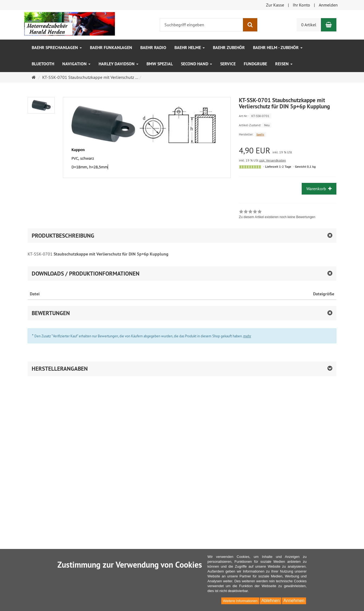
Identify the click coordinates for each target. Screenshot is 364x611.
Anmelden (328, 5)
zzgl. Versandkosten (273, 160)
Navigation (76, 64)
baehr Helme (190, 48)
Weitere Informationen (240, 601)
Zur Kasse (275, 5)
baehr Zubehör (229, 48)
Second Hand (196, 64)
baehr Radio (153, 48)
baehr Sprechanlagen (57, 48)
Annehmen (294, 601)
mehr (247, 336)
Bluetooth (43, 64)
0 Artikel (309, 25)
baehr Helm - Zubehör (278, 48)
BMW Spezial (160, 64)
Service (228, 64)
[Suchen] (250, 25)
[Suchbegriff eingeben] (201, 25)
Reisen (284, 64)
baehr (260, 134)
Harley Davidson (118, 64)
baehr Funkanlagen (111, 48)
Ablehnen (271, 601)
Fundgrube (255, 64)
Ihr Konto (301, 5)
